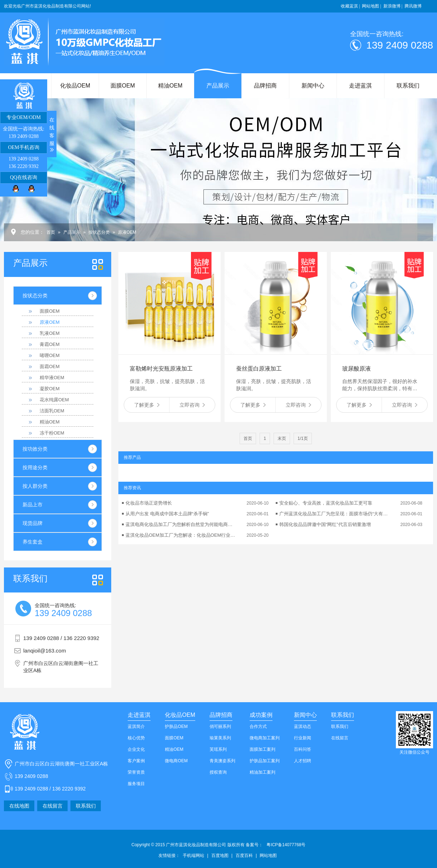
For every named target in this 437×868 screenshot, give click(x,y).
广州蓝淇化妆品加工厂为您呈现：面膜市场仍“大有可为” (335, 514)
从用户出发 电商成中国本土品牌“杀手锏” (167, 514)
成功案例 (261, 715)
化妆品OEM (75, 86)
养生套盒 (33, 542)
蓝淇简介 (136, 726)
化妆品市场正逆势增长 (149, 503)
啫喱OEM (50, 355)
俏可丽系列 (220, 726)
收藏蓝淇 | (350, 6)
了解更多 (147, 405)
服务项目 (136, 784)
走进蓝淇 (360, 86)
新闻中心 (313, 86)
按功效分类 (35, 449)
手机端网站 (193, 855)
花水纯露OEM (54, 400)
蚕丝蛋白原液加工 (259, 369)
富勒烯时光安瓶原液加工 (161, 369)
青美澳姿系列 (222, 761)
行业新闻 (303, 738)
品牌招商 (265, 86)
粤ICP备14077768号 (286, 845)
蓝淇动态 (303, 726)
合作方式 (258, 726)
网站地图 (268, 855)
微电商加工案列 (265, 738)
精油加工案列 (262, 772)
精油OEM (170, 86)
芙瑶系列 (218, 749)
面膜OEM (123, 86)
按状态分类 (99, 232)
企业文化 (136, 749)
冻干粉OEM (52, 433)
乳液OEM (50, 333)
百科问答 (303, 749)
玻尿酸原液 (357, 369)
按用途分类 (35, 467)
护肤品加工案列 (265, 761)
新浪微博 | (393, 6)
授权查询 (218, 772)
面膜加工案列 (262, 749)
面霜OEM (50, 366)
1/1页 (303, 438)
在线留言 (53, 806)
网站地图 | (371, 6)
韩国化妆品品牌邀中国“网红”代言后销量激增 (325, 524)
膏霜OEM (50, 344)
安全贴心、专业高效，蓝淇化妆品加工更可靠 (326, 503)
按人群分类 (35, 486)
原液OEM (127, 232)
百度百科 (244, 855)
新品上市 (33, 505)
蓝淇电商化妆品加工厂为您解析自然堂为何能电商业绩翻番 (181, 524)
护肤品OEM (176, 726)
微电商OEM (176, 761)
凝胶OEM (50, 389)
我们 (30, 579)
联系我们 (408, 86)
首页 (51, 232)
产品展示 (218, 86)
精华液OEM (52, 378)
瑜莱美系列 (220, 738)
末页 (282, 438)
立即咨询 (192, 405)
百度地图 (220, 855)
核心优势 (136, 738)
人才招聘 (303, 761)
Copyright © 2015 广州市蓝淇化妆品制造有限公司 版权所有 (197, 845)
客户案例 (136, 761)
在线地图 (19, 806)
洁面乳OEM (52, 411)
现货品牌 (33, 523)
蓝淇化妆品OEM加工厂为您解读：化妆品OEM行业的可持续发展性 (181, 535)
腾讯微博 (413, 6)
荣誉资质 (136, 772)
